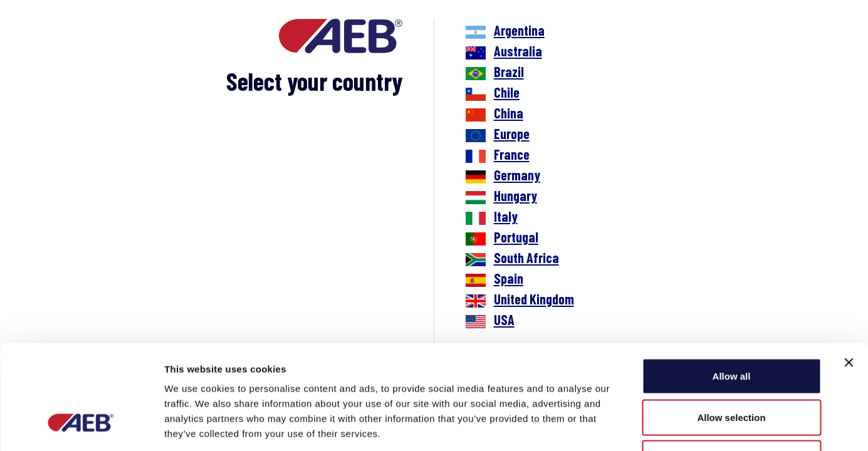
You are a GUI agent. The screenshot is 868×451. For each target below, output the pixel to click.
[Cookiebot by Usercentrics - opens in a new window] (81, 427)
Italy (506, 216)
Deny (732, 369)
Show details (658, 426)
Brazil (509, 71)
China (509, 113)
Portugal (516, 237)
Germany (517, 175)
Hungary (515, 195)
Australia (518, 51)
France (512, 154)
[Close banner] (849, 273)
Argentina (519, 30)
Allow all (732, 287)
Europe (512, 133)
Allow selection (731, 328)
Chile (507, 92)
